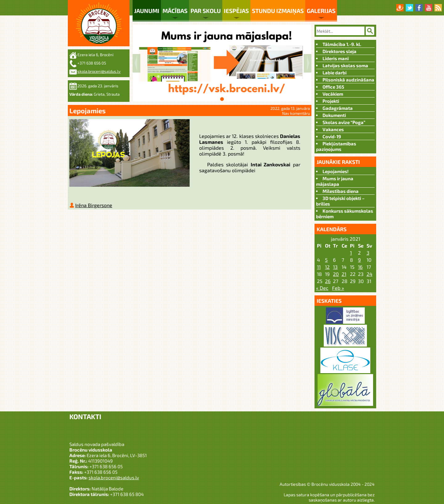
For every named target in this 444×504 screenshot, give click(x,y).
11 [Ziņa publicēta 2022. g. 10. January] (319, 267)
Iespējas (236, 11)
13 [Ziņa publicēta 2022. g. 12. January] (335, 267)
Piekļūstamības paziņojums (336, 146)
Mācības (175, 11)
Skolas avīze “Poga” (344, 122)
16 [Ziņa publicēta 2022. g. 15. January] (360, 267)
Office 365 (333, 87)
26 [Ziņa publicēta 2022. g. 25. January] (328, 281)
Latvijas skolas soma (345, 65)
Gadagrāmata (338, 108)
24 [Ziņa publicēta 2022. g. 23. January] (370, 274)
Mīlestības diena (341, 191)
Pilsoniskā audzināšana (348, 80)
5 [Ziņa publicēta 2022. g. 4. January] (326, 260)
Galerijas (321, 11)
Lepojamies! (336, 171)
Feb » (338, 288)
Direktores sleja (339, 51)
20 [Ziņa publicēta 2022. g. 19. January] (336, 274)
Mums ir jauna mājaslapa (335, 181)
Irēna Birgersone (94, 206)
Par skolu (206, 11)
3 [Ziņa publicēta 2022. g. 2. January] (368, 253)
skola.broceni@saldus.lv (99, 71)
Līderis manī (336, 58)
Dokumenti (334, 115)
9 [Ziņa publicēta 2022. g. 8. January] (359, 260)
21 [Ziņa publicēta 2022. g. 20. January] (344, 274)
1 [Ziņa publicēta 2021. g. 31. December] (351, 253)
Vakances (333, 129)
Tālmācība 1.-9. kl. (342, 44)
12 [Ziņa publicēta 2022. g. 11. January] (327, 267)
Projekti (331, 101)
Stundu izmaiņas (278, 11)
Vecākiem (333, 94)
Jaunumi (147, 11)
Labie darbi (335, 73)
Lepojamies (88, 110)
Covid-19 (332, 136)
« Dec (322, 288)
